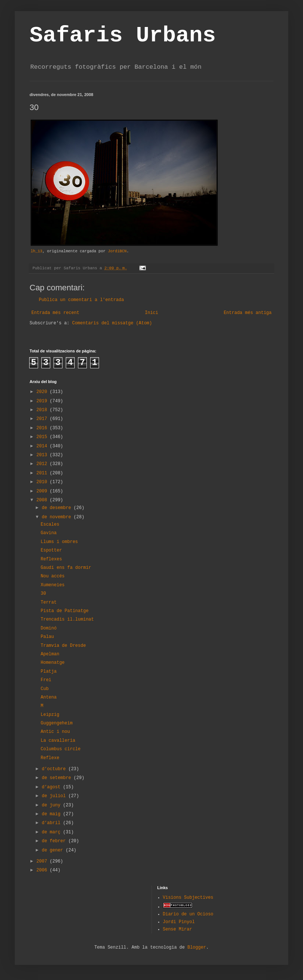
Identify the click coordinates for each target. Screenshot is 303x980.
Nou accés (53, 576)
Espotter (51, 550)
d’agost (52, 787)
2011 (43, 473)
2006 (43, 870)
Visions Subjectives (188, 898)
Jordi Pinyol (179, 922)
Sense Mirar (178, 929)
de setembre (58, 778)
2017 (43, 419)
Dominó (49, 628)
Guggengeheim (57, 723)
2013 (43, 455)
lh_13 (37, 251)
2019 (43, 401)
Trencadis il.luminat (67, 619)
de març (52, 832)
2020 (43, 392)
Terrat (49, 602)
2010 (43, 482)
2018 (43, 410)
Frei (46, 680)
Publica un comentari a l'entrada (81, 300)
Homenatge (53, 663)
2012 (43, 464)
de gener (54, 850)
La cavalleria (58, 741)
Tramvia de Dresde (63, 646)
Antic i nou (55, 732)
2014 (43, 446)
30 (43, 594)
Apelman (50, 654)
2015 (43, 437)
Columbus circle (61, 749)
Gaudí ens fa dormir (66, 568)
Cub (45, 689)
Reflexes (51, 559)
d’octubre (55, 769)
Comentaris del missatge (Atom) (112, 323)
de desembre (58, 508)
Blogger (197, 947)
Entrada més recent (55, 313)
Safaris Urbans (123, 35)
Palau (47, 637)
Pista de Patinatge (65, 611)
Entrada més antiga (248, 313)
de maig (52, 814)
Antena (49, 697)
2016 (43, 428)
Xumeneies (53, 585)
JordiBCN (117, 251)
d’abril (52, 823)
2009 (43, 491)
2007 (43, 861)
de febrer (55, 841)
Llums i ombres (59, 542)
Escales (50, 525)
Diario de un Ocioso (188, 914)
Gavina (49, 533)
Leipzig (50, 715)
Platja (49, 672)
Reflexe (50, 758)
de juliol (55, 796)
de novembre (58, 517)
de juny (52, 805)
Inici (151, 313)
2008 (43, 500)
